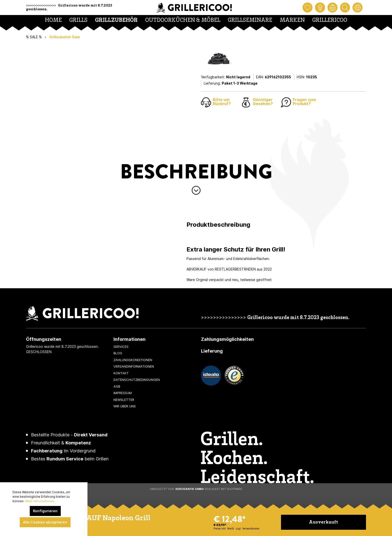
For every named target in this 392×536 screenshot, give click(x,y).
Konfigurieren (45, 511)
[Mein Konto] (320, 8)
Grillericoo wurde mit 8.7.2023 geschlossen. (298, 318)
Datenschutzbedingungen (137, 380)
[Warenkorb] (332, 8)
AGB (117, 386)
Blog (118, 353)
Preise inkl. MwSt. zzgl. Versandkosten (236, 528)
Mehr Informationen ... (41, 501)
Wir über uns (125, 406)
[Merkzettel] (307, 8)
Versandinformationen (134, 366)
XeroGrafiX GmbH (189, 489)
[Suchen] (345, 8)
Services (121, 347)
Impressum (123, 393)
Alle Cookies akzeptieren (45, 522)
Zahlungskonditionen (133, 360)
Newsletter (124, 400)
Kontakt (121, 373)
